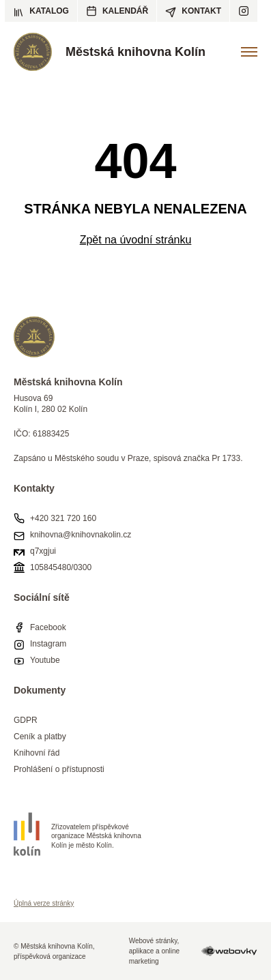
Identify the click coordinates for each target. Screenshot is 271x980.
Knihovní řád (37, 753)
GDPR (26, 720)
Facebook (48, 627)
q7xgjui (43, 551)
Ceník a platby (40, 737)
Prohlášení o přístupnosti (59, 769)
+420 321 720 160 (63, 518)
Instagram (48, 644)
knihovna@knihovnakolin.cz (81, 535)
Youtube (45, 660)
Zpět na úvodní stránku (136, 240)
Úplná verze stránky (44, 903)
